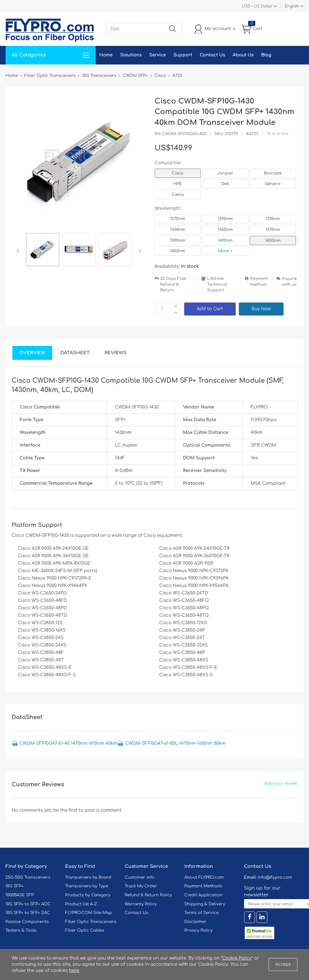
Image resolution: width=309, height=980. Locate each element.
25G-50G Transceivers (28, 877)
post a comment (103, 810)
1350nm (225, 230)
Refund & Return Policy (148, 895)
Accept (283, 964)
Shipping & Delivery (205, 904)
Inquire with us (289, 282)
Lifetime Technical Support (217, 284)
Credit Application (204, 895)
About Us (243, 55)
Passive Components (27, 922)
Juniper (225, 173)
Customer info (140, 877)
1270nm (178, 219)
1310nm (273, 219)
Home (106, 55)
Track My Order (141, 886)
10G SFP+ (15, 886)
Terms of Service (202, 913)
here (74, 971)
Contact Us (212, 55)
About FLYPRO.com (204, 877)
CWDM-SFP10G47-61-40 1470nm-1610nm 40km (69, 743)
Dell (225, 184)
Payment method (259, 282)
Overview (32, 353)
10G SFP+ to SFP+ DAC (28, 913)
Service (157, 55)
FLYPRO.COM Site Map (89, 913)
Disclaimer (195, 922)
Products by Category (88, 895)
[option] (43, 251)
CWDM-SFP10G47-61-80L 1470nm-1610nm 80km (175, 743)
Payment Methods (203, 886)
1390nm (178, 241)
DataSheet (75, 353)
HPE (178, 184)
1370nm (273, 230)
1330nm (178, 230)
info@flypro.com (275, 877)
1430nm (273, 241)
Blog (266, 55)
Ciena (177, 195)
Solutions (131, 55)
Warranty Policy (141, 904)
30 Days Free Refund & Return (173, 284)
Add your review (281, 784)
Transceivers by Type (87, 886)
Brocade (273, 173)
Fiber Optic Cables (85, 930)
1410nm (225, 241)
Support (183, 55)
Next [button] (139, 251)
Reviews (116, 353)
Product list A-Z (81, 904)
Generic (273, 184)
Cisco (177, 173)
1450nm (177, 251)
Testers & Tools (21, 930)
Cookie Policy (237, 958)
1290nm (225, 219)
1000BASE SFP (20, 895)
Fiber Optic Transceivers (91, 922)
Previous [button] (19, 251)
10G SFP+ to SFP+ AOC (28, 904)
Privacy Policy (199, 930)
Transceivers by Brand (88, 877)
